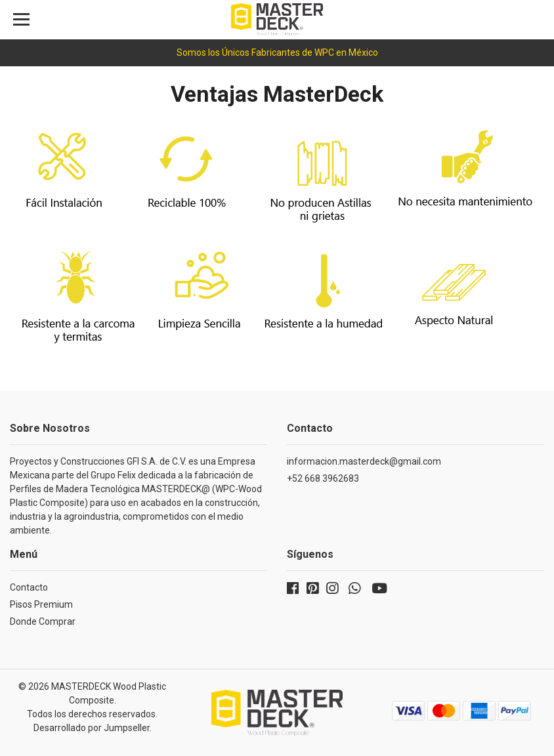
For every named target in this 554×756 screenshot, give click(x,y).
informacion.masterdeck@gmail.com (364, 461)
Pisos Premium (41, 604)
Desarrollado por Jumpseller (92, 728)
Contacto (29, 587)
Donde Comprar (43, 621)
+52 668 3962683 (323, 478)
